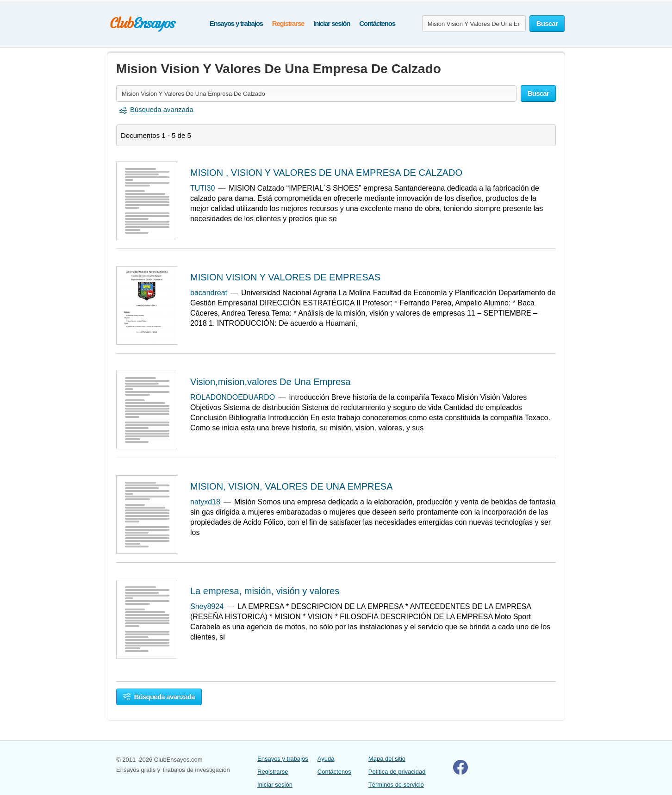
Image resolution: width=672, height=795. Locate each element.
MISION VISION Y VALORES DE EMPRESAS (285, 277)
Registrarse (288, 23)
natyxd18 (205, 502)
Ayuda (326, 759)
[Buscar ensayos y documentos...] (474, 24)
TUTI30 (202, 188)
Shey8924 (207, 606)
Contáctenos (377, 23)
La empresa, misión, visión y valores (265, 591)
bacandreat (209, 293)
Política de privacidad (397, 772)
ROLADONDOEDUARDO (233, 397)
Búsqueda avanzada (159, 697)
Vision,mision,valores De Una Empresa (270, 382)
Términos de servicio (396, 785)
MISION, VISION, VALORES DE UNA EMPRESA (292, 486)
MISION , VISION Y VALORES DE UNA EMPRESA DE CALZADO (326, 173)
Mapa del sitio (387, 759)
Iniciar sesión (332, 23)
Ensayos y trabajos (236, 23)
